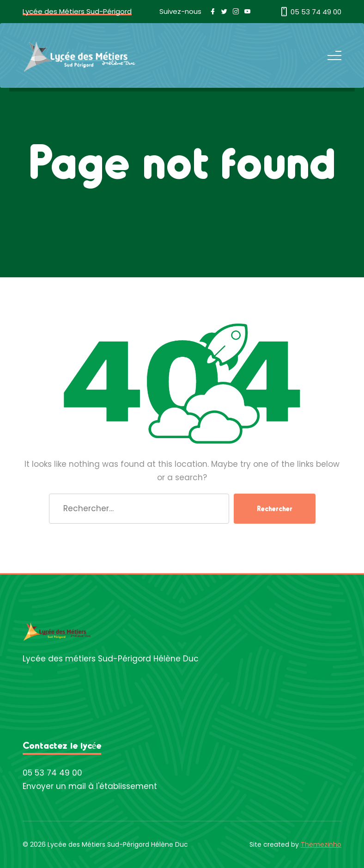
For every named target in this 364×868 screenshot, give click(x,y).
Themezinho (321, 844)
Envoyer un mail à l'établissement (90, 786)
